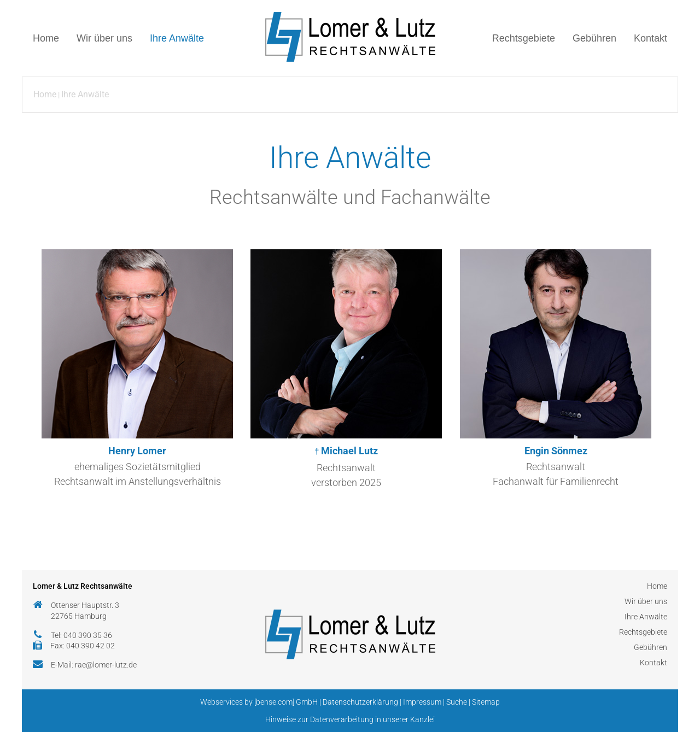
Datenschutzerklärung (360, 702)
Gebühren (594, 38)
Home (46, 38)
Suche (457, 702)
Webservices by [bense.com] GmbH (259, 702)
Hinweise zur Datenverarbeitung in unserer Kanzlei (350, 719)
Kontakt (651, 38)
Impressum (422, 702)
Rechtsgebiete (524, 38)
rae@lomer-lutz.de (106, 665)
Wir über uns (104, 38)
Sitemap (486, 702)
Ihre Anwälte (177, 38)
